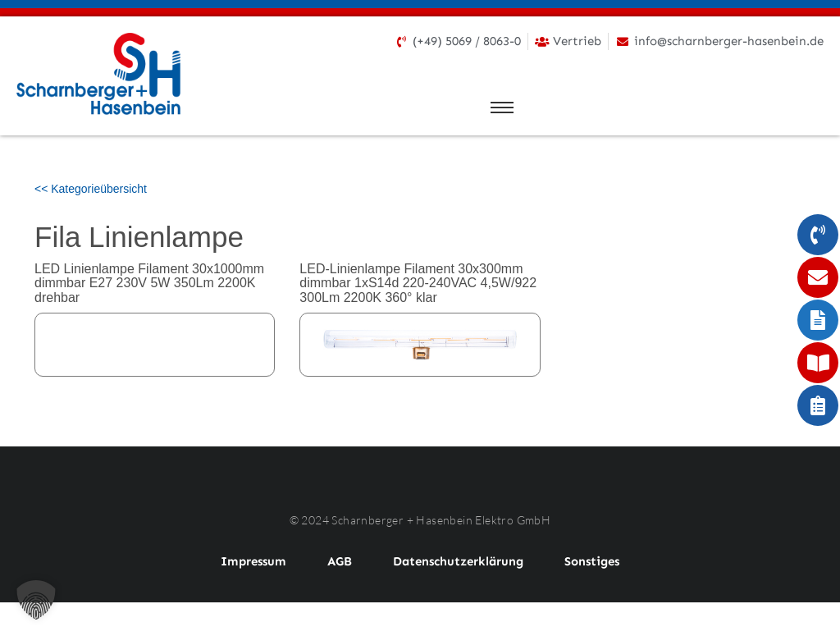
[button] (36, 600)
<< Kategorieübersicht (91, 189)
